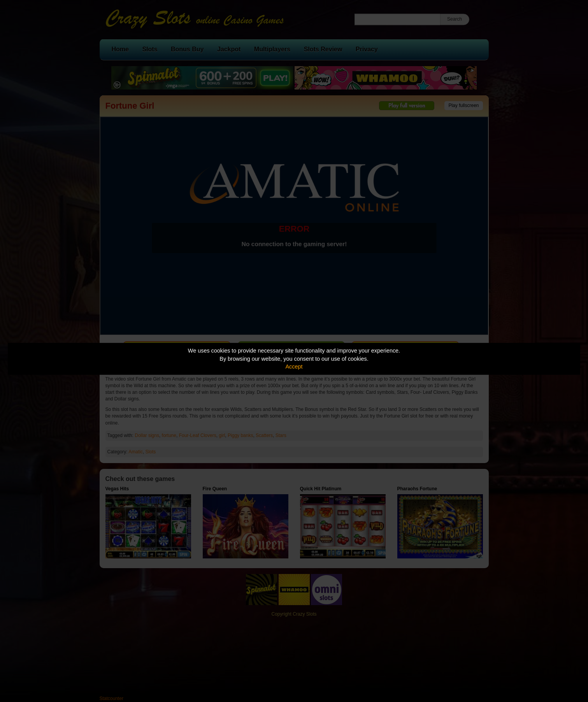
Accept (294, 367)
